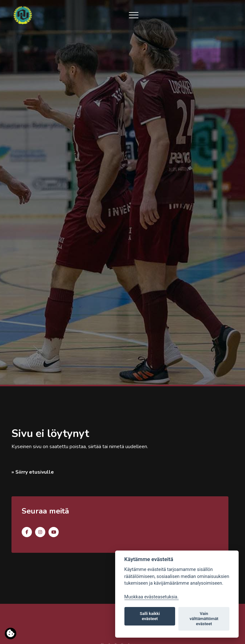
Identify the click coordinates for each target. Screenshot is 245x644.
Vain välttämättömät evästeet (204, 619)
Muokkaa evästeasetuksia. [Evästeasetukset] (152, 597)
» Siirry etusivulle (33, 472)
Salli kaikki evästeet (150, 616)
